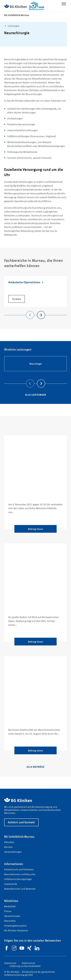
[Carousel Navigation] (35, 311)
